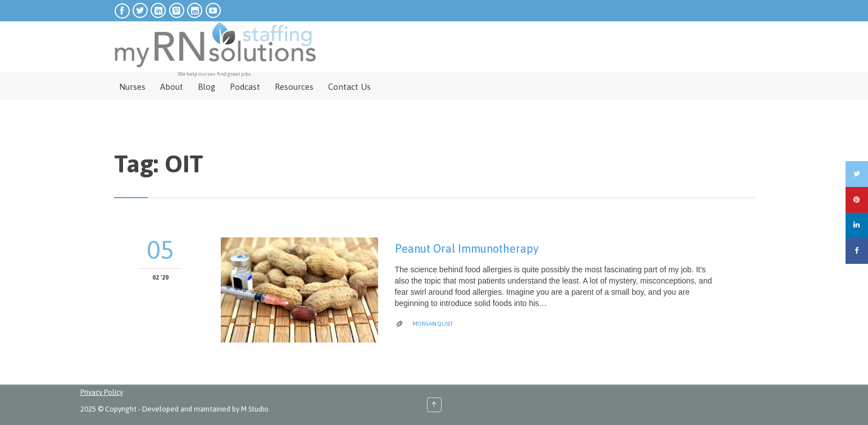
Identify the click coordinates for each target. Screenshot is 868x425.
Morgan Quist (433, 324)
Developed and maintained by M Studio (205, 409)
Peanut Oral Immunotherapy (467, 248)
